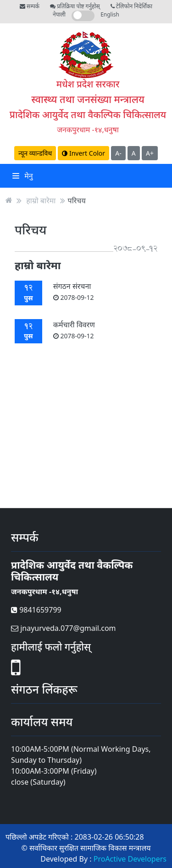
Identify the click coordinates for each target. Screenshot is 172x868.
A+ (150, 153)
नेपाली (59, 14)
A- (118, 153)
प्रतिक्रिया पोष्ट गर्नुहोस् (75, 6)
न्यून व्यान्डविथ (35, 153)
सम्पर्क (30, 6)
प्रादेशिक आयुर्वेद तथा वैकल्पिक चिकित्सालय (88, 114)
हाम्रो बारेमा (41, 200)
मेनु (23, 176)
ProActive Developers (130, 859)
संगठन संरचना (74, 291)
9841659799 (36, 610)
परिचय (77, 200)
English (110, 14)
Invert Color (83, 153)
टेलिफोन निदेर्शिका (131, 6)
